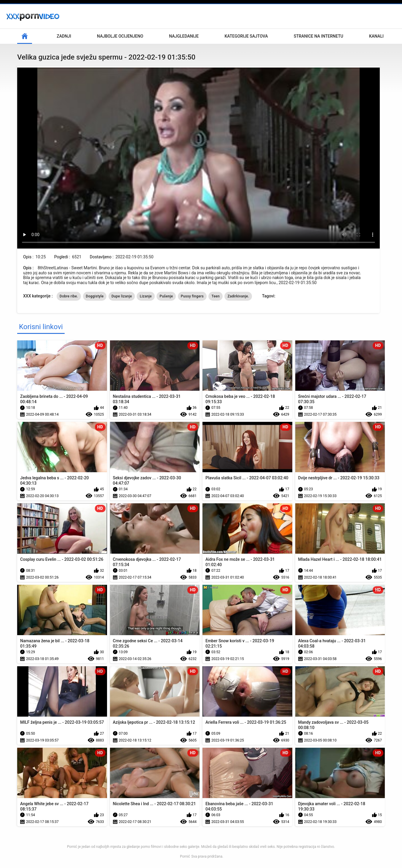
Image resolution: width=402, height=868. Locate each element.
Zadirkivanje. (238, 296)
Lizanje (146, 296)
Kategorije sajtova (246, 36)
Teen (216, 296)
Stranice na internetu (319, 36)
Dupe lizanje (122, 296)
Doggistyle (95, 296)
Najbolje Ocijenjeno (120, 36)
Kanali (376, 36)
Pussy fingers (192, 296)
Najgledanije (184, 36)
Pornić (185, 856)
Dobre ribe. (69, 296)
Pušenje (166, 296)
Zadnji (64, 36)
